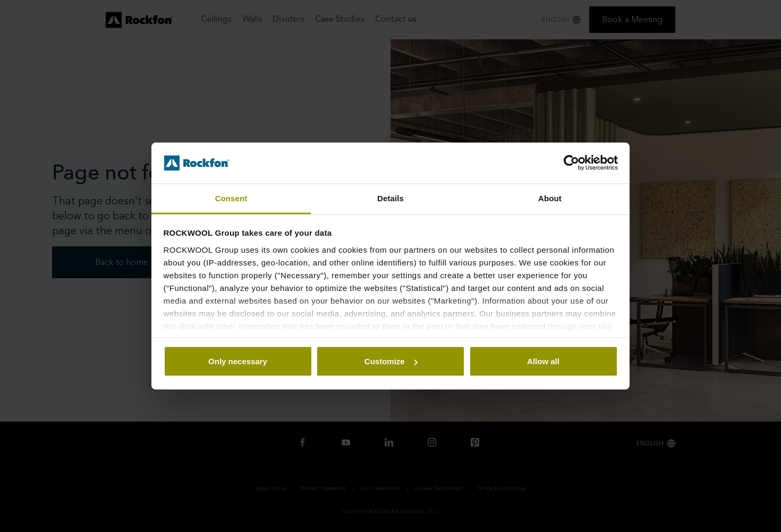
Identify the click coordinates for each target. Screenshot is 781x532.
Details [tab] (390, 198)
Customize (391, 361)
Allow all (543, 361)
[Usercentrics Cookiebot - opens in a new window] (571, 163)
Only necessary (238, 361)
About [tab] (550, 198)
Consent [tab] (231, 198)
